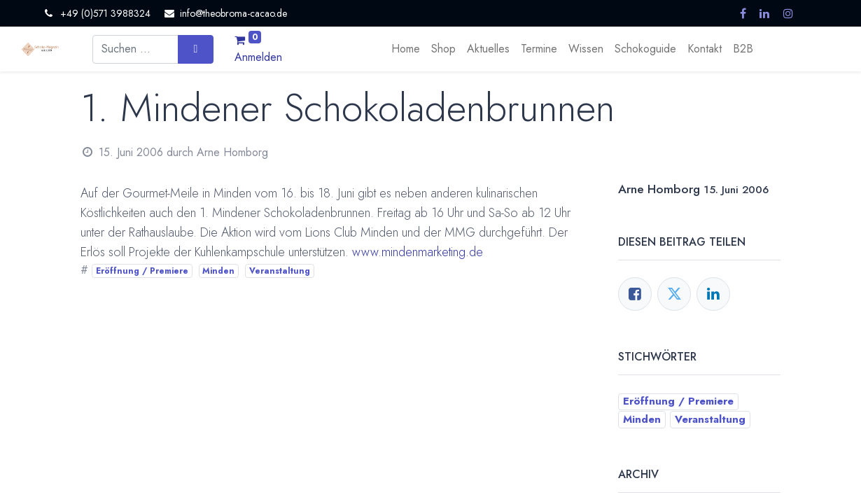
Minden (218, 271)
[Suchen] (196, 49)
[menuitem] (406, 49)
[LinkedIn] (713, 294)
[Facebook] (635, 294)
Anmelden (258, 57)
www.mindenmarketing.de (418, 252)
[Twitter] (674, 294)
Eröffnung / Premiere (142, 271)
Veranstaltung (280, 271)
